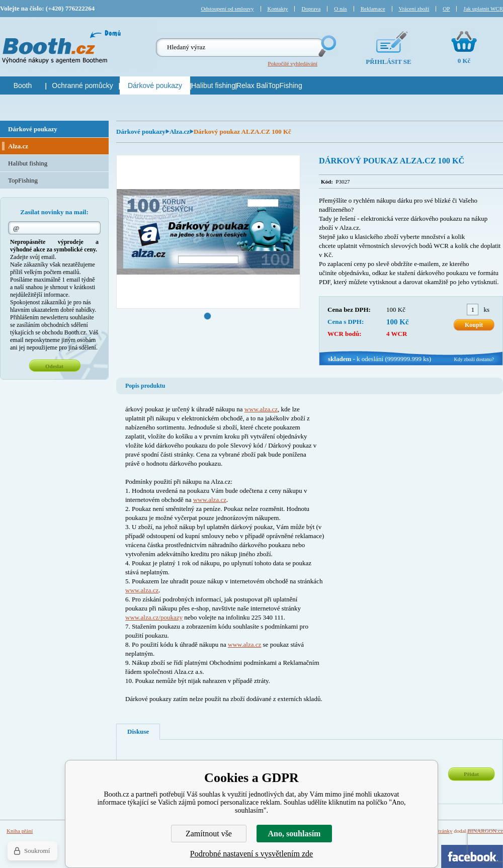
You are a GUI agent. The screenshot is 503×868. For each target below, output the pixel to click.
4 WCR (397, 334)
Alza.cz (180, 132)
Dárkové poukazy (141, 132)
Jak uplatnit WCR (483, 9)
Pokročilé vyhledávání (292, 63)
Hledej (326, 46)
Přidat (471, 774)
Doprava (311, 9)
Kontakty (278, 9)
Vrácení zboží (414, 9)
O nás (340, 9)
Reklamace (373, 9)
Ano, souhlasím (295, 834)
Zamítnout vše (209, 834)
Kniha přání (20, 831)
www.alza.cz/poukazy (154, 617)
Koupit (474, 325)
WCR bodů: (345, 334)
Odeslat (54, 366)
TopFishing (23, 180)
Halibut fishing (28, 163)
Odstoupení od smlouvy (227, 9)
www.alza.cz (261, 409)
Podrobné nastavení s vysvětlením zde (251, 854)
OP (446, 9)
